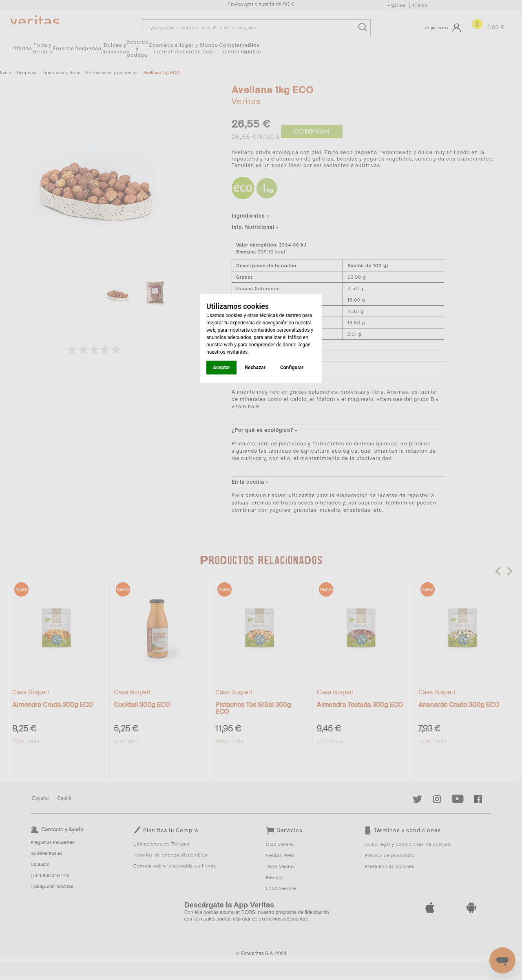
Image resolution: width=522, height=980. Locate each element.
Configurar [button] (292, 368)
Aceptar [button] (221, 368)
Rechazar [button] (255, 368)
